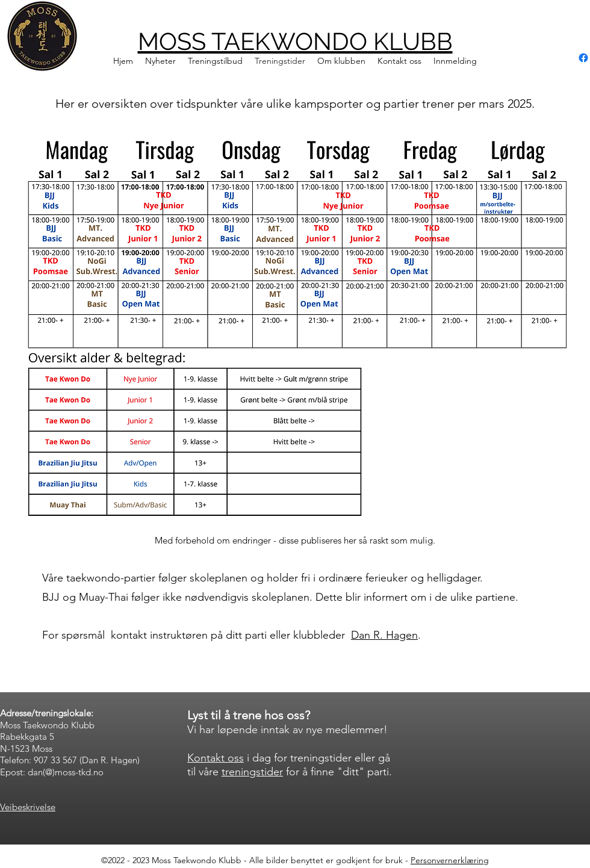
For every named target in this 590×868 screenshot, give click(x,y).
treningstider (252, 772)
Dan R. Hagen (384, 635)
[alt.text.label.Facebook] (583, 58)
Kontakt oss (216, 758)
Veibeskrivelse (28, 807)
